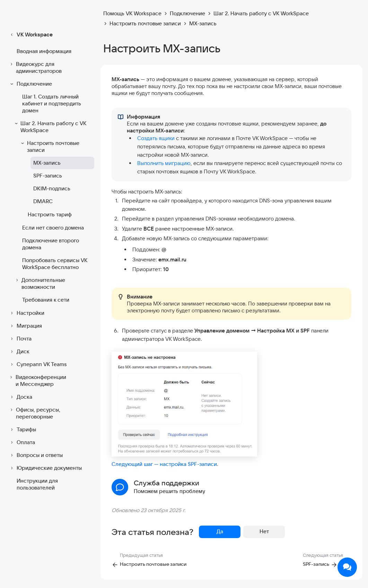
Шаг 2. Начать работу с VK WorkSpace (50, 127)
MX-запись (47, 163)
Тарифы (22, 430)
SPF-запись (48, 176)
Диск (19, 352)
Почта (20, 339)
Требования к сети (46, 300)
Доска (20, 397)
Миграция (25, 326)
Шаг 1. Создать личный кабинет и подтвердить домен (52, 103)
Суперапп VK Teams (38, 364)
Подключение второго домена (51, 244)
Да (220, 531)
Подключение (30, 84)
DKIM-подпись (52, 188)
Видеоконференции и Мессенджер (37, 381)
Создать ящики (156, 138)
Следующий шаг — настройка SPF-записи (164, 464)
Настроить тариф (50, 214)
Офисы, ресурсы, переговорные (34, 413)
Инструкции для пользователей (37, 484)
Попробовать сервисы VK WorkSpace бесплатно (55, 264)
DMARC (43, 201)
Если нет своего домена (53, 228)
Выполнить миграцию (164, 163)
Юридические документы (45, 468)
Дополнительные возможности (40, 283)
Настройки (26, 313)
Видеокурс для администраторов (35, 67)
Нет (264, 531)
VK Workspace (30, 35)
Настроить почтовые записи (49, 146)
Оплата (22, 442)
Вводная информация (44, 51)
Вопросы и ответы (36, 455)
